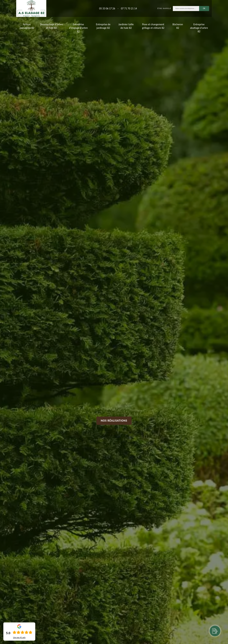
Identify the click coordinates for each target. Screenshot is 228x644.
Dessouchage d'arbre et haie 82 (51, 26)
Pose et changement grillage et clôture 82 (153, 26)
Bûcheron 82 (178, 26)
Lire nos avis (19, 637)
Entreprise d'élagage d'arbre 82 (78, 28)
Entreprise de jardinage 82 (103, 26)
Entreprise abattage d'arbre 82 (199, 28)
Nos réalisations (114, 421)
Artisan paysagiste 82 (27, 26)
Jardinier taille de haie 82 (126, 26)
